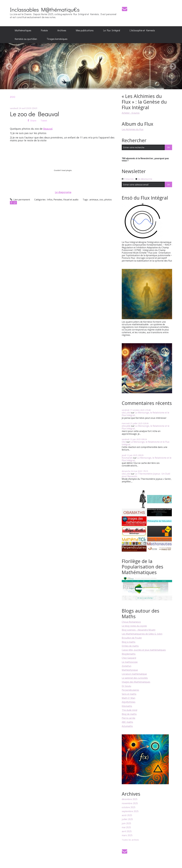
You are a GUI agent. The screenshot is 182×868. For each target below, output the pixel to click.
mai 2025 (126, 827)
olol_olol (126, 413)
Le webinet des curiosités (135, 678)
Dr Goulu (126, 686)
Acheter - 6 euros (131, 113)
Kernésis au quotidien (26, 39)
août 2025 (127, 815)
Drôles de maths (130, 646)
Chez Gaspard (129, 658)
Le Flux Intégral (112, 30)
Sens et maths (129, 694)
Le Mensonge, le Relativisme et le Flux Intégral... (145, 414)
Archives (62, 30)
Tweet (44, 121)
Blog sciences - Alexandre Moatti (139, 630)
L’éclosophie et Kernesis (142, 30)
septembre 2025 (130, 811)
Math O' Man (128, 698)
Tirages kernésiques (57, 39)
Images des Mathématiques (136, 682)
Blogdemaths (129, 654)
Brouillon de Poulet (132, 638)
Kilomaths (127, 706)
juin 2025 (126, 823)
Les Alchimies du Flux (133, 129)
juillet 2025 (127, 819)
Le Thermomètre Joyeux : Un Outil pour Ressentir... (146, 475)
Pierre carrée (128, 718)
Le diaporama (63, 192)
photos (108, 200)
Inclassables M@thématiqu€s (45, 9)
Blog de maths (129, 714)
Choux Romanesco (131, 622)
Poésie (44, 30)
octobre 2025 (129, 807)
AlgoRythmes (129, 702)
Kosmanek (127, 458)
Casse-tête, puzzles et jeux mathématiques (144, 650)
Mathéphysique (130, 670)
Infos (50, 200)
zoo (101, 200)
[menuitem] (23, 30)
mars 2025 (127, 835)
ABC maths (127, 722)
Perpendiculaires (130, 690)
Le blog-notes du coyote (134, 626)
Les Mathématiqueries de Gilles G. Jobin (142, 634)
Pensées (58, 200)
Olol (124, 442)
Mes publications (85, 30)
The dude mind (129, 710)
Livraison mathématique (134, 674)
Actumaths (127, 726)
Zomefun (126, 666)
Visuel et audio (71, 200)
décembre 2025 (130, 799)
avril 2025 (127, 831)
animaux (94, 200)
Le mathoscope (130, 662)
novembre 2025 (130, 803)
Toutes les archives (130, 840)
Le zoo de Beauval (34, 114)
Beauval (48, 129)
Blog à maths (129, 642)
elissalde (126, 426)
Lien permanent (20, 200)
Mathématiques (23, 30)
